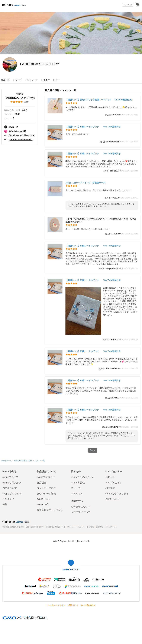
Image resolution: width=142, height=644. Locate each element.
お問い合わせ (113, 499)
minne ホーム (6, 461)
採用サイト (73, 605)
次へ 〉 (93, 451)
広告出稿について (81, 507)
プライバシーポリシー (76, 527)
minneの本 (77, 494)
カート (138, 5)
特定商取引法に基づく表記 (13, 527)
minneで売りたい (46, 477)
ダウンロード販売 (46, 494)
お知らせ (110, 477)
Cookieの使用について (35, 527)
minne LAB (43, 504)
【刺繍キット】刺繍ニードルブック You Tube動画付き (93, 127)
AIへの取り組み (88, 605)
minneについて (10, 477)
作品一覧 (5, 80)
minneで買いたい (12, 483)
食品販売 (42, 483)
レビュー (45, 80)
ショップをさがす (12, 494)
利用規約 (110, 488)
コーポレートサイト (56, 605)
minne (16, 521)
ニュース (76, 488)
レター (56, 80)
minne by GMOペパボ (14, 5)
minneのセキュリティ (117, 494)
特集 (5, 504)
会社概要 (90, 527)
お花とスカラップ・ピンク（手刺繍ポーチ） (86, 183)
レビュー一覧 (40, 461)
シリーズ (17, 80)
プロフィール (31, 80)
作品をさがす (10, 488)
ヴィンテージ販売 (46, 488)
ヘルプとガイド (114, 483)
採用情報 (99, 527)
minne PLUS (43, 499)
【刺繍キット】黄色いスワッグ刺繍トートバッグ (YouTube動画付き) (99, 100)
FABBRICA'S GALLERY (52, 64)
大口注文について (81, 512)
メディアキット (111, 527)
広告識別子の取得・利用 (55, 527)
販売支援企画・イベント (50, 510)
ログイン (128, 5)
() (20, 102)
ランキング (8, 499)
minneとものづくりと (83, 477)
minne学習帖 (78, 483)
